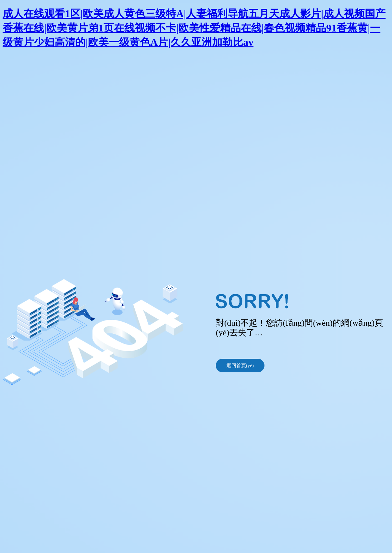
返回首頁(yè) (240, 366)
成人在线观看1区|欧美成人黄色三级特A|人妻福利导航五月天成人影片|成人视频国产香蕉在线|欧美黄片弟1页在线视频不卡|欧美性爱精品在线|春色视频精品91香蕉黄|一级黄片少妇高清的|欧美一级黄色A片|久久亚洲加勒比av (194, 28)
